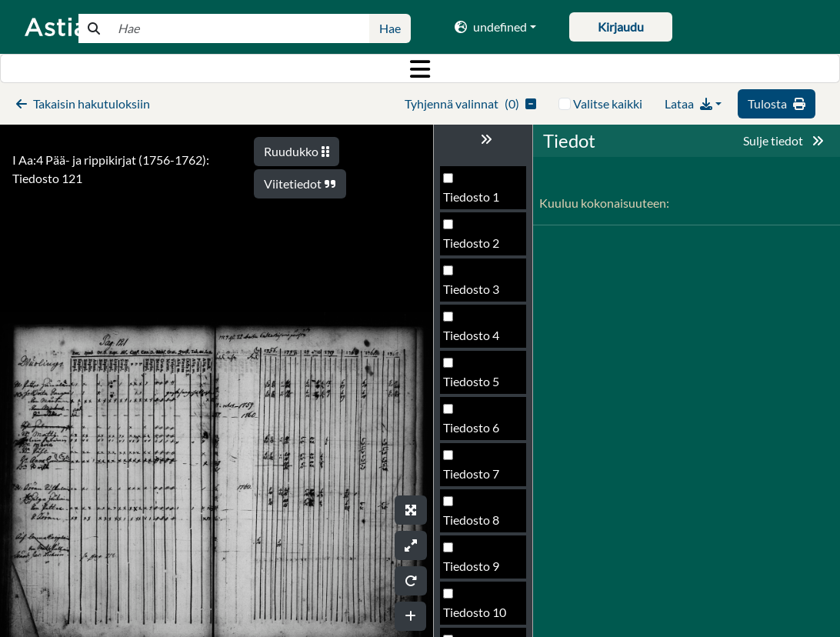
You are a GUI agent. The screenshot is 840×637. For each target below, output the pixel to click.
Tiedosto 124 (478, 524)
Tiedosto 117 (478, 201)
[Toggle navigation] (420, 68)
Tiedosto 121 (478, 386)
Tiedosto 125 (478, 570)
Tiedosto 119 (478, 293)
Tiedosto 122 (478, 432)
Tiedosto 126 (478, 617)
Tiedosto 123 (478, 478)
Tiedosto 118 (478, 247)
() (470, 103)
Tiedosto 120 (478, 340)
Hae (390, 28)
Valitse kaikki (608, 103)
